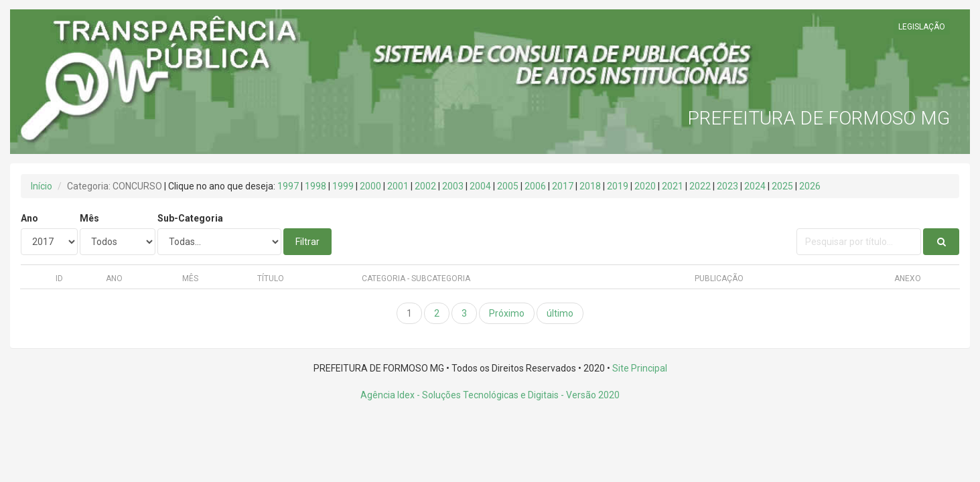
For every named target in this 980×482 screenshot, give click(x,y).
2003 (453, 186)
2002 (425, 186)
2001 (398, 186)
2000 (370, 186)
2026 (810, 186)
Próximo (507, 313)
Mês (89, 218)
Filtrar (307, 242)
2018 (590, 186)
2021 (673, 186)
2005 (508, 186)
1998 (316, 186)
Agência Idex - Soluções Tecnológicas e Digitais (460, 395)
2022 (700, 186)
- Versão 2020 (589, 395)
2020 (645, 186)
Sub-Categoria (190, 218)
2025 (782, 186)
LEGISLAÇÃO (922, 27)
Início (42, 186)
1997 (288, 186)
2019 (618, 186)
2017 (563, 186)
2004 (480, 186)
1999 (343, 186)
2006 (535, 186)
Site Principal (640, 368)
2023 (727, 186)
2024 (755, 186)
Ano (29, 218)
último (560, 313)
